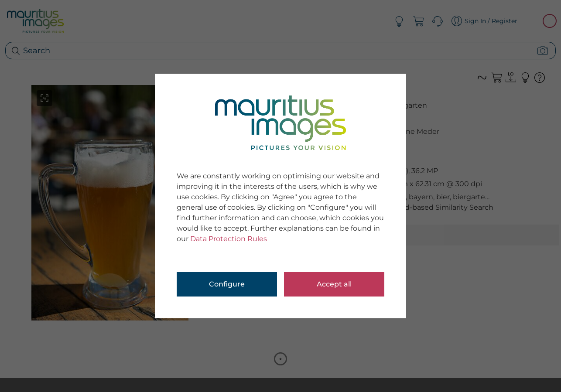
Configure (227, 284)
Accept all (334, 284)
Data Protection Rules (229, 239)
